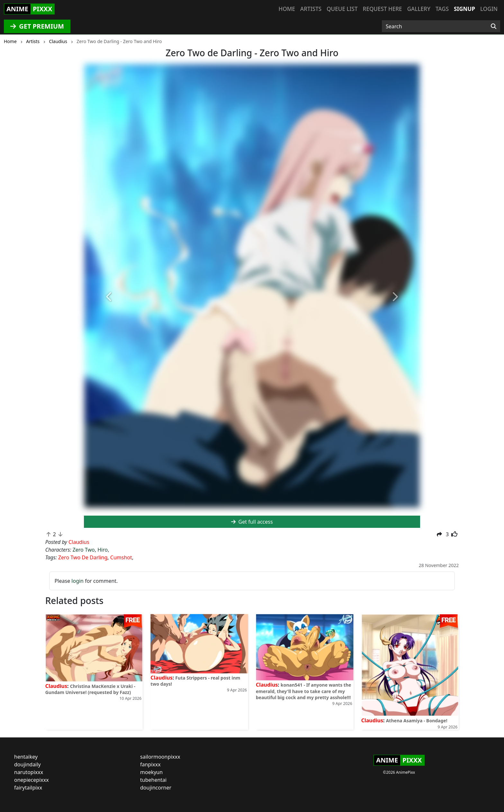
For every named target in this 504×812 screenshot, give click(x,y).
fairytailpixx (28, 788)
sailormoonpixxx (160, 757)
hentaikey (26, 757)
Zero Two (84, 550)
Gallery (419, 9)
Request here (382, 9)
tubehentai (153, 780)
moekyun (151, 772)
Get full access (252, 522)
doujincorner (156, 788)
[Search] (494, 26)
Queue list (342, 9)
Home (287, 9)
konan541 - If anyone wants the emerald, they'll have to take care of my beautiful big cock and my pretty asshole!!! (303, 691)
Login (489, 9)
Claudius (56, 686)
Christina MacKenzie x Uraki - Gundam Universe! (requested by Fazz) (90, 689)
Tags (442, 9)
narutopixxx (29, 772)
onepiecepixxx (32, 780)
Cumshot (121, 557)
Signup (464, 9)
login (77, 581)
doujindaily (27, 764)
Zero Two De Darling (83, 557)
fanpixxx (150, 764)
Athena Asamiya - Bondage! (417, 721)
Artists (311, 9)
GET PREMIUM (37, 26)
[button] (109, 297)
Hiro (103, 550)
